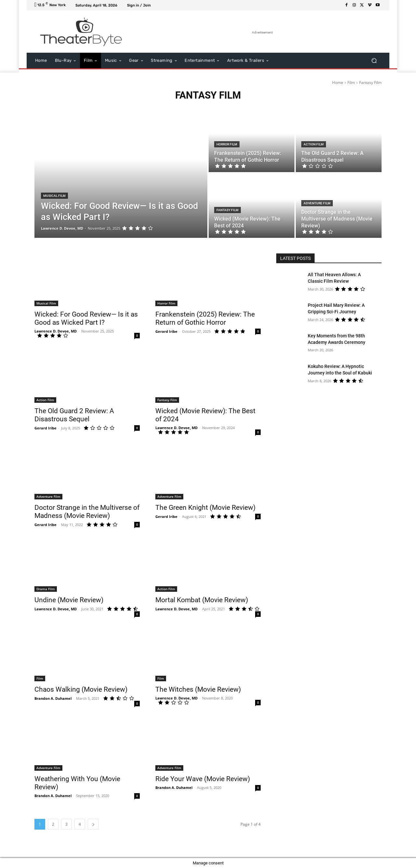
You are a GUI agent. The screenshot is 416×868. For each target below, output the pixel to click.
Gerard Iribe (166, 331)
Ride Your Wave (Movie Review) (203, 779)
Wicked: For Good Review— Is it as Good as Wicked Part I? (86, 318)
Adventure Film (317, 203)
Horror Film (227, 144)
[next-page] (93, 824)
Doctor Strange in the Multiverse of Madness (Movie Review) (87, 512)
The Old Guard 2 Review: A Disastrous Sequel (74, 415)
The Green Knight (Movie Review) (205, 508)
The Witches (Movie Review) (198, 689)
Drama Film (46, 589)
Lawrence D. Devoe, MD (56, 331)
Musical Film (54, 196)
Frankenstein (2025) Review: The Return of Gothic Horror (205, 318)
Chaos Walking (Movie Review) (81, 689)
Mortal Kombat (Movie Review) (202, 600)
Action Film (314, 144)
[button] (374, 61)
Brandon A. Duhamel (53, 698)
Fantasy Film (227, 210)
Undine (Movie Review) (69, 600)
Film (351, 82)
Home (338, 82)
